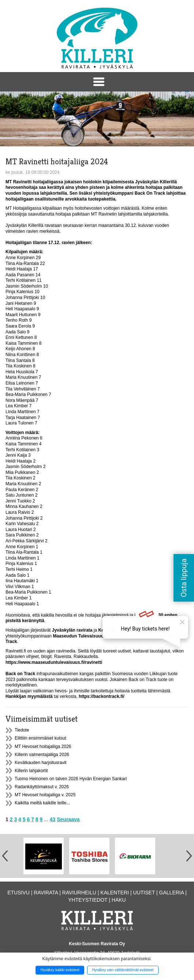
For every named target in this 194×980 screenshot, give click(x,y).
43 (53, 819)
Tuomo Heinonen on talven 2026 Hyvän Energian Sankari (71, 779)
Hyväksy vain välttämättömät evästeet (123, 970)
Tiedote (22, 730)
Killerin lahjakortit (31, 771)
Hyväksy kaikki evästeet (60, 970)
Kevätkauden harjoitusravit (40, 763)
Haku (119, 900)
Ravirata (46, 893)
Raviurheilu (79, 893)
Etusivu (18, 893)
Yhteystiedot (88, 900)
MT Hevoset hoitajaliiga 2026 (43, 747)
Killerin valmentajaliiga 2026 (42, 755)
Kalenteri (115, 893)
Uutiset (144, 893)
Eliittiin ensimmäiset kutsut (40, 738)
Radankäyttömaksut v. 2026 (42, 787)
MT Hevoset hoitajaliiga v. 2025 (45, 795)
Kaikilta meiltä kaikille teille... (42, 803)
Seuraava (68, 819)
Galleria (172, 893)
